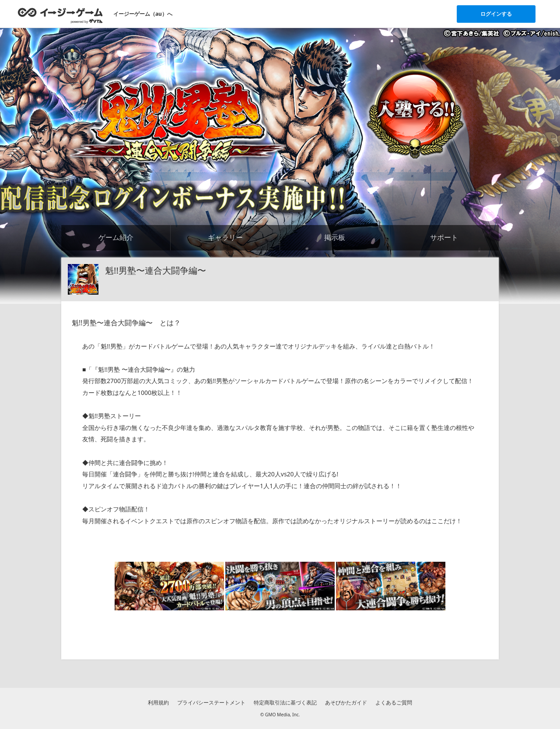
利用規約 (158, 703)
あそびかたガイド (346, 703)
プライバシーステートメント (211, 703)
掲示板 (335, 237)
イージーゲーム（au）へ (143, 14)
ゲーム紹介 (116, 237)
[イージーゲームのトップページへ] (60, 15)
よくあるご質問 (394, 703)
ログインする (496, 14)
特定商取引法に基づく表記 (285, 703)
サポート (444, 237)
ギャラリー (225, 237)
